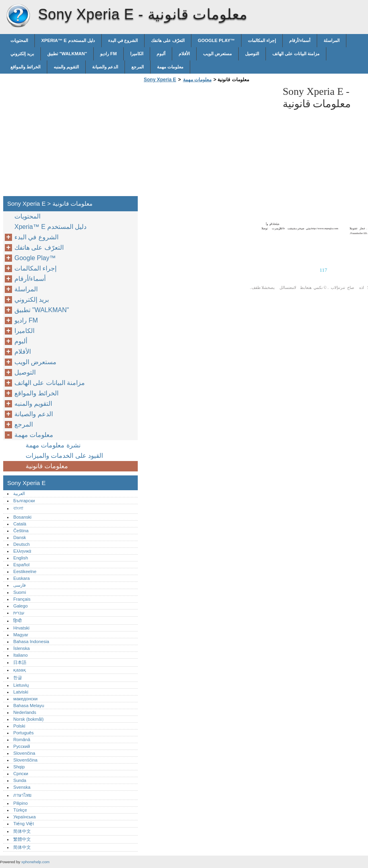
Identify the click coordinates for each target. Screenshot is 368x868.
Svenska (22, 787)
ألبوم (161, 54)
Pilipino (20, 803)
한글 (18, 678)
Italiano (20, 655)
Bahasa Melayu (29, 706)
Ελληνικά (22, 551)
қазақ (19, 670)
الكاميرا (137, 54)
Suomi (20, 592)
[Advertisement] (209, 142)
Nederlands (25, 712)
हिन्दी (17, 621)
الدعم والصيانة (105, 67)
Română (22, 740)
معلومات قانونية (47, 466)
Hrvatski (21, 628)
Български (24, 501)
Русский (22, 746)
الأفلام (184, 54)
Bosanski (22, 517)
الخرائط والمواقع (25, 67)
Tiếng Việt (23, 824)
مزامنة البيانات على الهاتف (296, 54)
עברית (19, 613)
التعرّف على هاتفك (168, 40)
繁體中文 (22, 839)
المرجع (138, 67)
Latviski (21, 692)
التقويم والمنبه (66, 67)
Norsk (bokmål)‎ (28, 719)
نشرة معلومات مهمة (53, 445)
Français (22, 599)
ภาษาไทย (22, 795)
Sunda (20, 780)
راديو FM (108, 54)
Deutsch (21, 544)
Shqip (19, 767)
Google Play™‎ (216, 40)
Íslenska (21, 648)
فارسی (19, 585)
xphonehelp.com (35, 862)
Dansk (20, 537)
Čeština (21, 531)
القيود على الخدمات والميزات (64, 456)
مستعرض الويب (217, 54)
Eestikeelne (25, 571)
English (21, 558)
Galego (20, 606)
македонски (25, 699)
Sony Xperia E (18, 16)
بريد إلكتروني (22, 54)
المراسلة (332, 40)
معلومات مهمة (170, 67)
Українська (24, 817)
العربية (19, 493)
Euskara (21, 578)
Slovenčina (24, 753)
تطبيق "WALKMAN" (67, 54)
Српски (21, 774)
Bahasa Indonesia (31, 641)
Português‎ (23, 733)
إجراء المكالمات (262, 40)
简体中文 (22, 831)
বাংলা (18, 508)
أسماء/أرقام (300, 40)
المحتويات (19, 40)
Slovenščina (25, 760)
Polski (19, 726)
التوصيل (252, 54)
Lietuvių (21, 685)
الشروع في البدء (123, 40)
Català (20, 524)
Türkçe (20, 810)
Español (21, 565)
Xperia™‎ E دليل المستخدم (68, 40)
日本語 (20, 662)
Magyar (21, 635)
